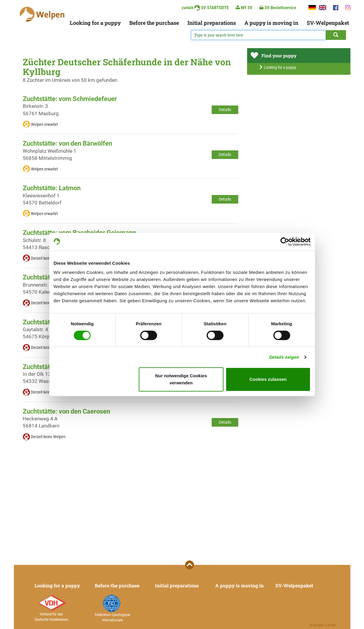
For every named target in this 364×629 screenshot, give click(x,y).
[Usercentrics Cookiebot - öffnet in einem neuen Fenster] (285, 242)
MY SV (244, 8)
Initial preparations (212, 23)
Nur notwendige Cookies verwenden (181, 379)
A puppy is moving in (271, 23)
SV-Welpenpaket (328, 23)
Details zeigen (284, 357)
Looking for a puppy (95, 23)
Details (225, 110)
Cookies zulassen (268, 379)
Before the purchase (154, 23)
